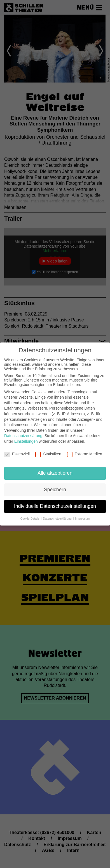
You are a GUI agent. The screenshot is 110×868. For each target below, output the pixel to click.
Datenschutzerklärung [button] (58, 518)
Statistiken (48, 454)
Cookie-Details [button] (30, 518)
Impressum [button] (82, 518)
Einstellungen (26, 441)
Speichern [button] (55, 490)
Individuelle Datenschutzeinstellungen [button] (55, 506)
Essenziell (17, 454)
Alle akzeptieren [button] (55, 473)
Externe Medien (85, 454)
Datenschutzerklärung (23, 436)
